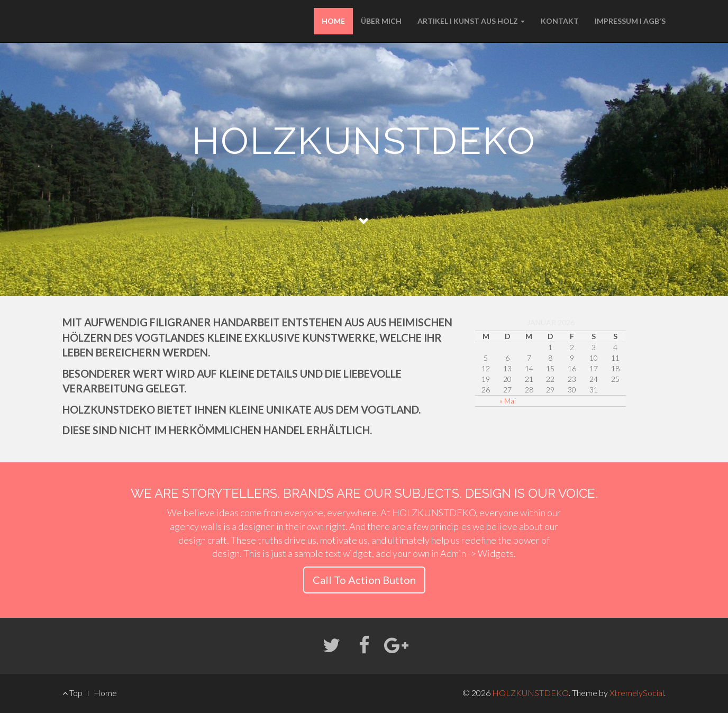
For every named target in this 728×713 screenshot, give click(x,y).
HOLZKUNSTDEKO (530, 693)
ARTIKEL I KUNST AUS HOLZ (471, 21)
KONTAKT (560, 21)
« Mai (508, 401)
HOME (333, 21)
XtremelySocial (637, 693)
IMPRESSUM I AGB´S (630, 21)
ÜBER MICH (381, 21)
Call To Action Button (364, 580)
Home (105, 693)
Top (72, 693)
